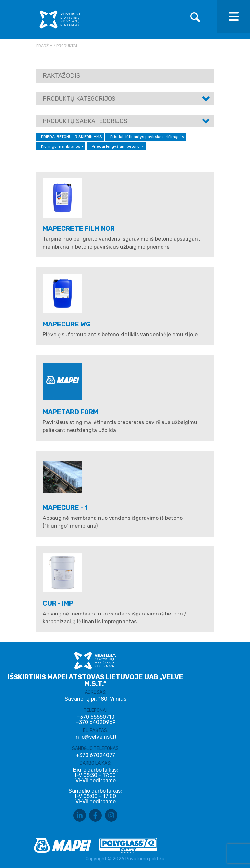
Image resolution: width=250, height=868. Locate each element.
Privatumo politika (145, 859)
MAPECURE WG (67, 324)
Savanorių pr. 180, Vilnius (96, 699)
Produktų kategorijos (79, 99)
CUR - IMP (58, 603)
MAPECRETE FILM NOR (79, 229)
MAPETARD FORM (71, 412)
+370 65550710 (95, 717)
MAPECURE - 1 (65, 508)
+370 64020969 (96, 722)
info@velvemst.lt (96, 737)
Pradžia (44, 46)
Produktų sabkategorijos (85, 121)
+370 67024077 (95, 755)
